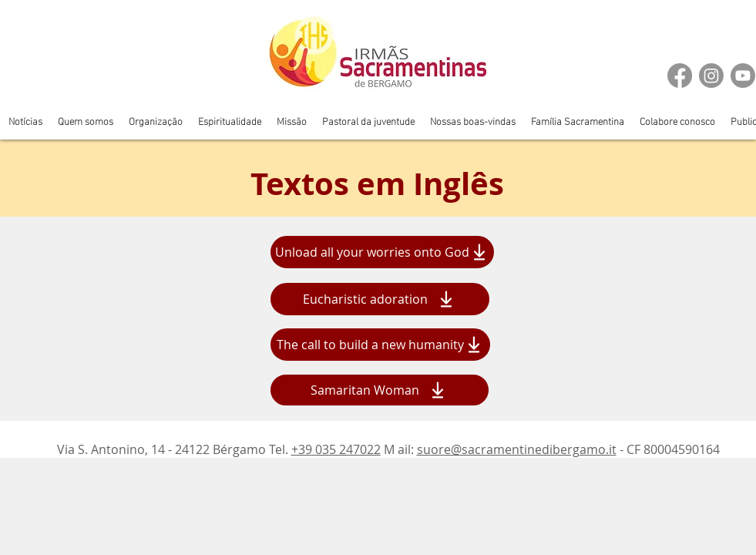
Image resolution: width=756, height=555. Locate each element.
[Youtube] (743, 76)
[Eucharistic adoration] (380, 299)
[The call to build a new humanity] (380, 345)
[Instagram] (711, 76)
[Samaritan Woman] (380, 390)
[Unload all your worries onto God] (382, 252)
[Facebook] (680, 76)
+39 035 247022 (336, 449)
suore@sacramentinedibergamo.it (517, 449)
